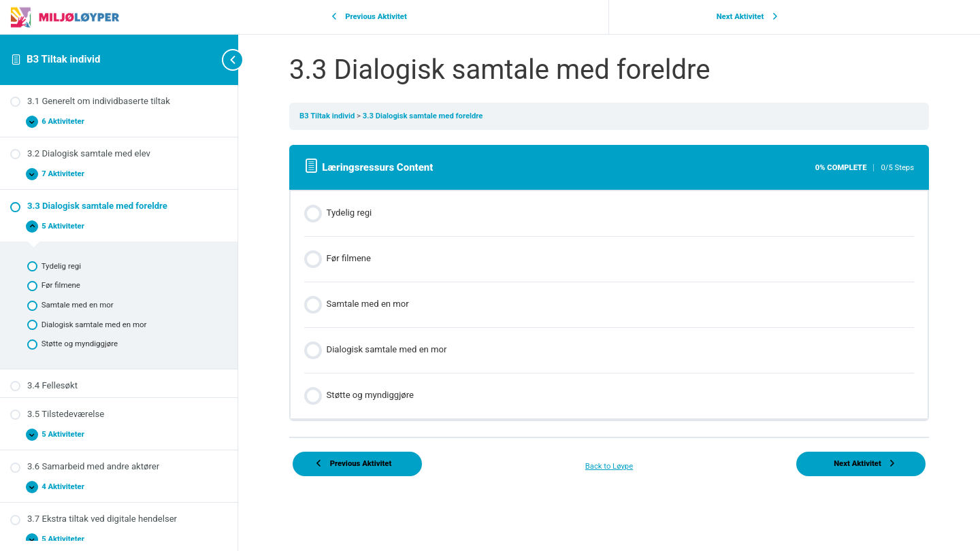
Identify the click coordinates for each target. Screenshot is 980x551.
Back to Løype (609, 466)
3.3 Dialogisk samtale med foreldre (423, 116)
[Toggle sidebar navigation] (211, 60)
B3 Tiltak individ (63, 59)
